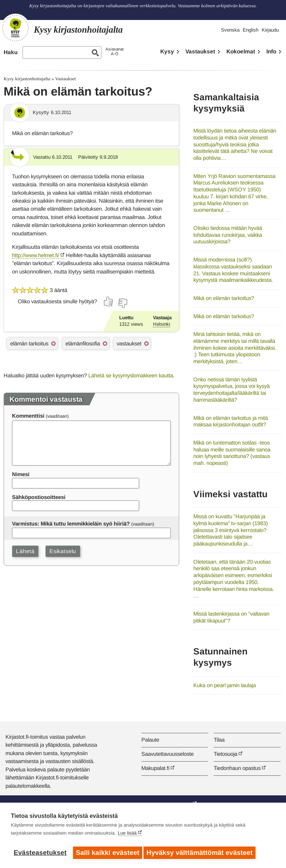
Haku (11, 52)
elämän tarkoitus (29, 343)
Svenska (230, 30)
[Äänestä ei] (122, 303)
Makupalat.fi (155, 768)
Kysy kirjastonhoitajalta (27, 79)
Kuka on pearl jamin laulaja (225, 685)
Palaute (150, 740)
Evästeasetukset (40, 853)
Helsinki (162, 324)
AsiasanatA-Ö (114, 51)
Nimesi (21, 474)
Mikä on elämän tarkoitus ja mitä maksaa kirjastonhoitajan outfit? (231, 421)
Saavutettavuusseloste (168, 754)
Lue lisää (127, 835)
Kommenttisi (28, 416)
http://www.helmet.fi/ (36, 255)
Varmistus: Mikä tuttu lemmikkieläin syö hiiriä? (71, 524)
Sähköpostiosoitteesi (39, 497)
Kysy (167, 51)
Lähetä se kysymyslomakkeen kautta (131, 375)
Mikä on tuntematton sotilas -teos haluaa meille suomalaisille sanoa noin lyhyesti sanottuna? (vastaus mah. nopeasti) (232, 453)
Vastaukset (200, 51)
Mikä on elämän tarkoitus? (224, 298)
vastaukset (129, 343)
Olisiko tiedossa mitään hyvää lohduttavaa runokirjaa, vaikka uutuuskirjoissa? (228, 235)
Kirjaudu (270, 30)
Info (271, 51)
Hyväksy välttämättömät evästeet (202, 853)
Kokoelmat (241, 51)
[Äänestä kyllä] (109, 301)
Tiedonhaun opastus (237, 768)
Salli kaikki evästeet (108, 853)
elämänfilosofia (83, 343)
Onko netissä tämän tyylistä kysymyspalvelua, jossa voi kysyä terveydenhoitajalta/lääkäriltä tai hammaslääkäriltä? (231, 390)
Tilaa (219, 740)
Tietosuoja (225, 754)
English (251, 30)
